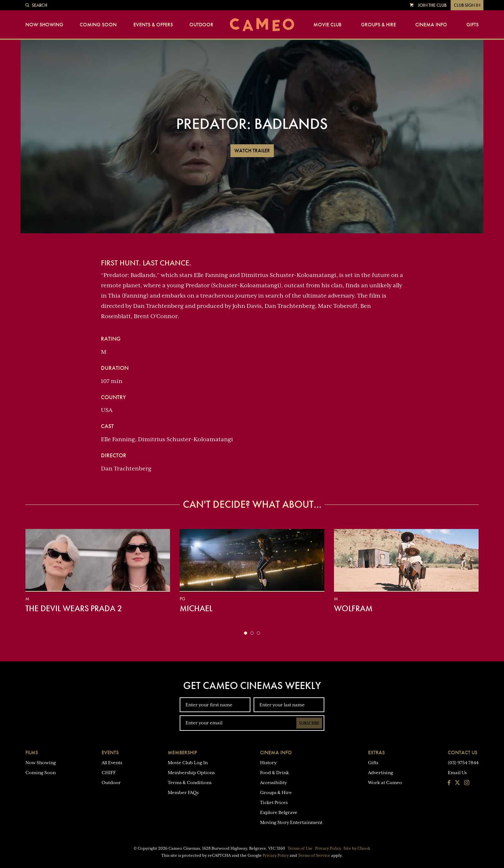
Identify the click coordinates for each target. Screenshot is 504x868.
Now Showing (44, 25)
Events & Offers (153, 25)
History (268, 763)
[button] (246, 633)
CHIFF (109, 773)
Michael (196, 608)
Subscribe (309, 723)
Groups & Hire (378, 25)
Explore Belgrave (279, 812)
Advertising (381, 773)
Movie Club (327, 25)
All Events (112, 763)
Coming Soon (98, 25)
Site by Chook (357, 848)
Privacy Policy (328, 848)
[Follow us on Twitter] (457, 783)
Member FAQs (183, 792)
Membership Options (191, 773)
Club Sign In (467, 5)
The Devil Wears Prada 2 (74, 608)
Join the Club (432, 5)
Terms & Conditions (190, 783)
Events (110, 752)
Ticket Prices (274, 802)
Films (32, 752)
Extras (376, 752)
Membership (182, 752)
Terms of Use (300, 848)
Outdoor (201, 25)
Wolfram (353, 608)
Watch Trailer (252, 151)
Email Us (457, 773)
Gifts (473, 25)
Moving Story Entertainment (291, 822)
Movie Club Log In (188, 763)
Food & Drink (274, 773)
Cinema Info (431, 25)
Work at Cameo (385, 783)
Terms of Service (314, 855)
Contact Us (463, 752)
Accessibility (273, 783)
